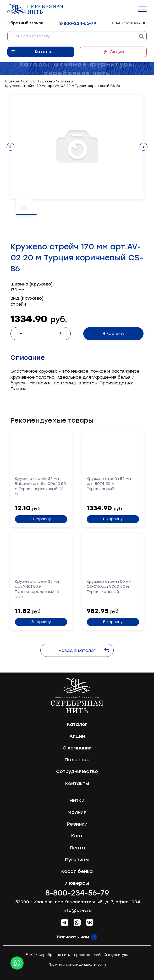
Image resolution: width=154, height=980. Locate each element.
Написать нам (73, 937)
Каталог (44, 52)
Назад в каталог (84, 650)
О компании (77, 748)
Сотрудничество (77, 771)
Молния (77, 812)
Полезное (77, 760)
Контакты (77, 783)
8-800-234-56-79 (78, 23)
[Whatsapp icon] (17, 963)
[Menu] (142, 9)
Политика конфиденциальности (77, 965)
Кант (77, 836)
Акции (117, 52)
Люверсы (77, 883)
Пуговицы (77, 860)
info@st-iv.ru (77, 911)
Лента (77, 848)
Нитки (77, 800)
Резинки (77, 824)
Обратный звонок (25, 23)
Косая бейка (77, 871)
